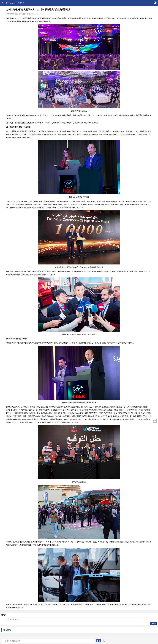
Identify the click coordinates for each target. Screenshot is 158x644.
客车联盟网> (11, 3)
